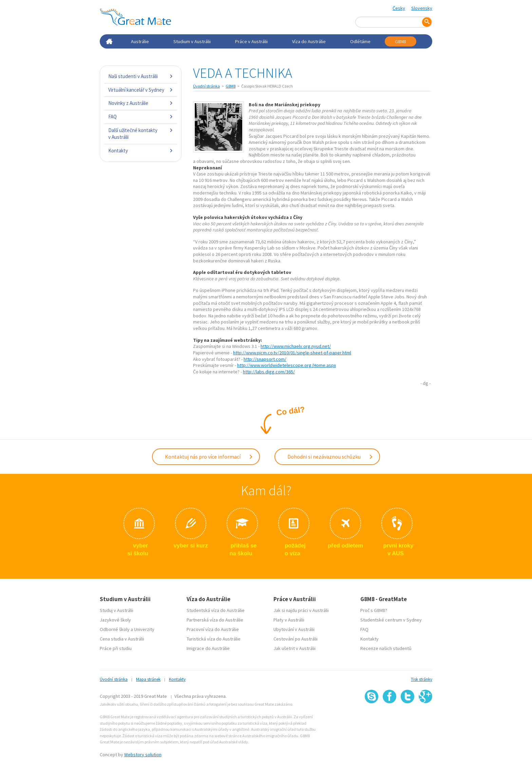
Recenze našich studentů (386, 648)
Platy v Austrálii (289, 619)
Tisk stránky (422, 679)
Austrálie (140, 41)
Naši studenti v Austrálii (141, 76)
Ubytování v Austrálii (294, 629)
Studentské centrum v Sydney (391, 619)
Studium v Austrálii (192, 41)
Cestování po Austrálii (296, 638)
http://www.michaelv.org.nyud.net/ (296, 346)
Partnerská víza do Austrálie (215, 619)
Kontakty (141, 151)
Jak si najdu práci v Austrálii (301, 610)
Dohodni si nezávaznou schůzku (330, 456)
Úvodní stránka (206, 86)
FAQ (141, 117)
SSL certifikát (408, 718)
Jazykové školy (115, 619)
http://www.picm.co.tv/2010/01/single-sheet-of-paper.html (292, 353)
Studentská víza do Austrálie (216, 610)
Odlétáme (360, 41)
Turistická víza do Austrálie (214, 638)
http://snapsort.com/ (265, 359)
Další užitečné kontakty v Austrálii (141, 134)
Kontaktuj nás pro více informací (209, 456)
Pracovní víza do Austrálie (213, 629)
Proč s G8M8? (374, 610)
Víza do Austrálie (309, 41)
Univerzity (144, 629)
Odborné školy (115, 629)
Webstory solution (143, 754)
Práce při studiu (116, 648)
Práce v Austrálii (251, 41)
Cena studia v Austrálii (122, 638)
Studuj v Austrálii (117, 610)
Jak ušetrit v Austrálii (294, 648)
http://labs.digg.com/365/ (269, 372)
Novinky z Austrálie (141, 103)
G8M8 (401, 41)
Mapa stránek (148, 679)
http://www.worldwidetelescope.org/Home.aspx (287, 365)
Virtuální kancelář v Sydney (141, 90)
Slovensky (422, 8)
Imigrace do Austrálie (208, 648)
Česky (399, 8)
